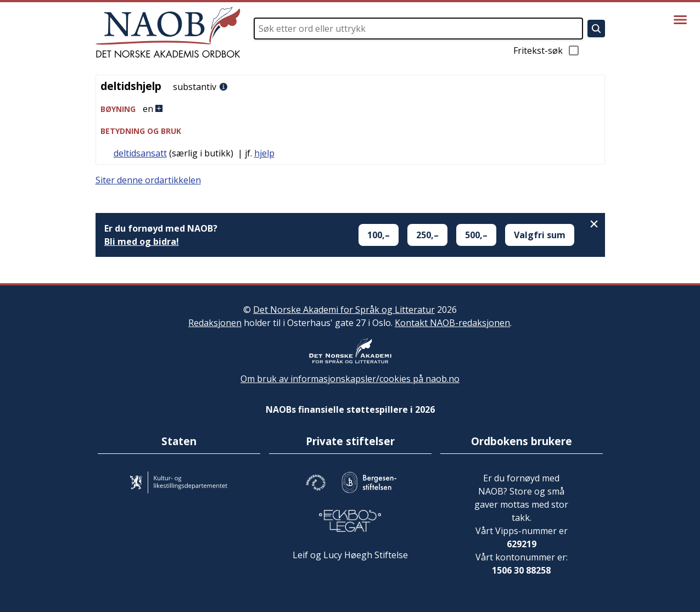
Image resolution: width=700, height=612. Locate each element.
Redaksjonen (215, 323)
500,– (476, 235)
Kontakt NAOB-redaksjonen (452, 323)
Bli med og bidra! (142, 242)
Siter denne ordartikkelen (148, 180)
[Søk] (596, 29)
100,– (379, 235)
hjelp (264, 153)
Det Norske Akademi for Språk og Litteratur (344, 310)
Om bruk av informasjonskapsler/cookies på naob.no (350, 379)
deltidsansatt (140, 153)
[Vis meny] (680, 20)
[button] (350, 109)
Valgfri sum (540, 235)
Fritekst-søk (547, 50)
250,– (427, 235)
